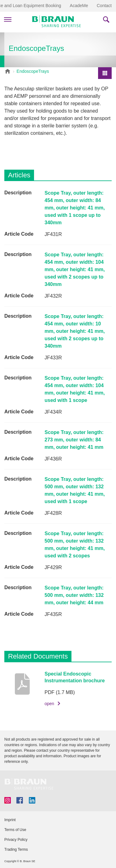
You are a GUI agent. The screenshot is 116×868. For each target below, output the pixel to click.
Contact (104, 6)
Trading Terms (16, 849)
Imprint (10, 820)
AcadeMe (79, 6)
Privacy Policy (16, 840)
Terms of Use (15, 830)
